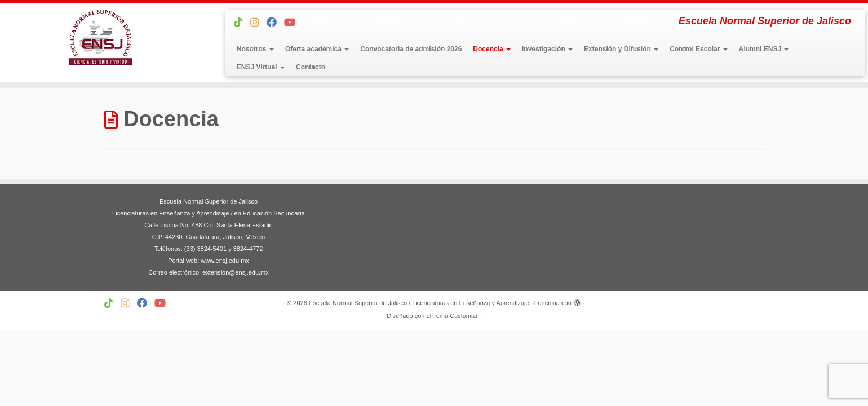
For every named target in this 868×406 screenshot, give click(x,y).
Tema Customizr (455, 316)
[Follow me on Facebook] (275, 23)
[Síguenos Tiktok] (242, 23)
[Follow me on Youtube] (293, 23)
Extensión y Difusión (621, 49)
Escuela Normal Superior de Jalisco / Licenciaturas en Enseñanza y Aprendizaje (419, 303)
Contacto (311, 67)
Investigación (547, 49)
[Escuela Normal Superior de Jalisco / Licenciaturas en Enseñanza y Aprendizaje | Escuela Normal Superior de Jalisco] (100, 37)
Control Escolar (699, 49)
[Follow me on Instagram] (258, 23)
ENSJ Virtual (261, 67)
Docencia (492, 49)
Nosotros (255, 49)
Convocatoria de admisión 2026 (411, 49)
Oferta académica (317, 49)
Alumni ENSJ (764, 49)
